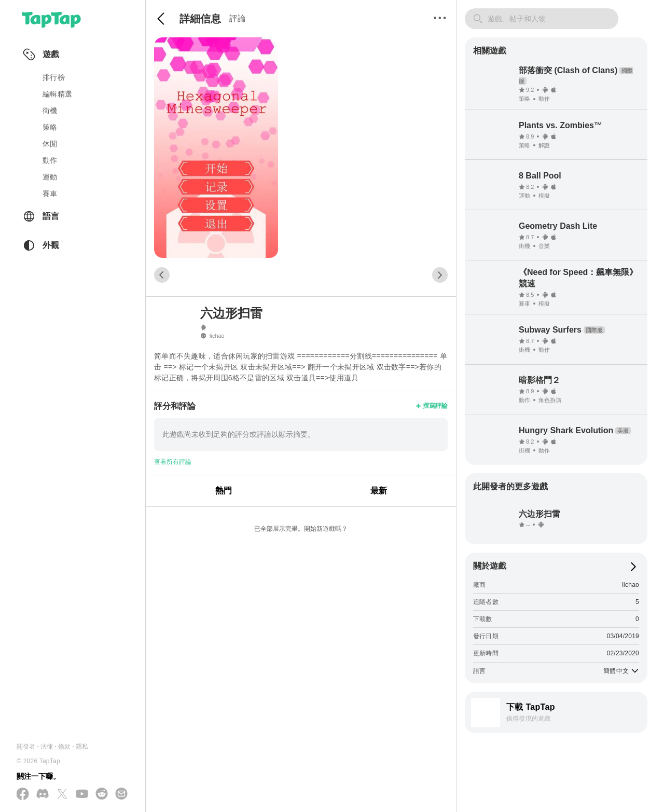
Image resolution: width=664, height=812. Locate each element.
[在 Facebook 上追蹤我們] (23, 795)
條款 (64, 747)
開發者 (26, 747)
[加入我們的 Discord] (43, 794)
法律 (47, 747)
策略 (50, 127)
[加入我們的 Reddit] (102, 794)
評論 (238, 18)
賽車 (50, 194)
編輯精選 (57, 94)
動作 (50, 160)
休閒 (50, 144)
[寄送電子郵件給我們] (121, 794)
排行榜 (54, 77)
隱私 (82, 747)
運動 (50, 177)
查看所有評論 (173, 462)
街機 (50, 111)
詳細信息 (200, 19)
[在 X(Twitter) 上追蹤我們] (62, 795)
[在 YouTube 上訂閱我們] (82, 794)
